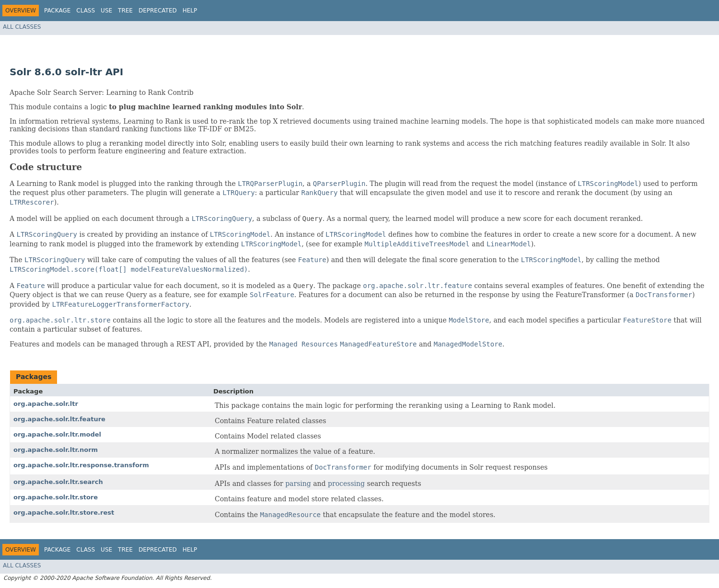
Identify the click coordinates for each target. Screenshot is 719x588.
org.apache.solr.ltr (46, 404)
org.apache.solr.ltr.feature (59, 419)
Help (190, 11)
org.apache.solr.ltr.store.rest (64, 513)
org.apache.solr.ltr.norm (56, 450)
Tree (125, 11)
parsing (298, 484)
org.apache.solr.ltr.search (58, 482)
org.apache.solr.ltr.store (56, 497)
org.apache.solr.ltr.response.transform (81, 465)
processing (346, 484)
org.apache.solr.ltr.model (57, 434)
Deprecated (158, 11)
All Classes (22, 27)
